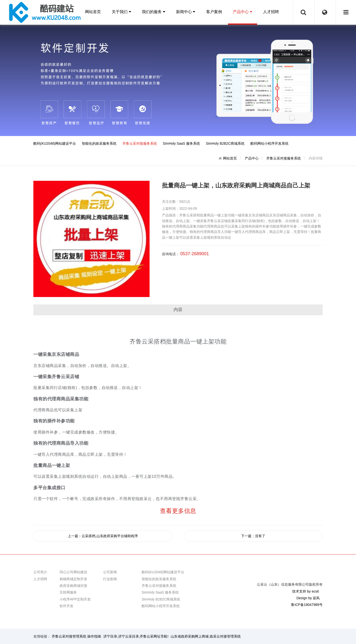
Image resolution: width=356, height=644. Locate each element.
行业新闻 (110, 579)
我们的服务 (153, 12)
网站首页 (93, 12)
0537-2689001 (195, 254)
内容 (178, 310)
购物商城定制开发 (73, 579)
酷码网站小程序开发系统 (269, 143)
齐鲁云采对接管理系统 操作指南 (76, 636)
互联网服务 (68, 592)
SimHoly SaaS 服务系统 (181, 143)
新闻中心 (186, 12)
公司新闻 (110, 572)
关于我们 (121, 12)
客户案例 (214, 12)
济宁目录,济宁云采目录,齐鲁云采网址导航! (136, 636)
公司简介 (40, 572)
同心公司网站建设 (73, 572)
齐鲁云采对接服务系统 (140, 143)
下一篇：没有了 (253, 536)
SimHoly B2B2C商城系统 (225, 143)
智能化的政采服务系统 (99, 143)
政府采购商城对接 (73, 586)
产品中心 (242, 12)
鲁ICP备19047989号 (307, 605)
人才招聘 (271, 12)
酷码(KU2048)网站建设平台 (55, 143)
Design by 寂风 (308, 598)
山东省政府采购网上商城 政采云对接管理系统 (206, 636)
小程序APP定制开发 (75, 599)
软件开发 (67, 606)
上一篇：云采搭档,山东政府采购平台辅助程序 (103, 536)
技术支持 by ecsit (305, 591)
